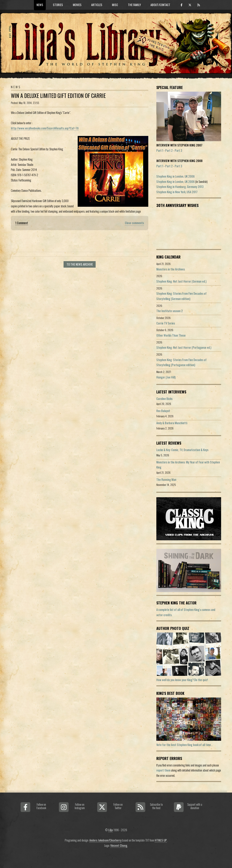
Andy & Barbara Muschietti (172, 423)
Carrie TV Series (166, 323)
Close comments (134, 223)
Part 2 (169, 150)
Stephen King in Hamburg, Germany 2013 (180, 187)
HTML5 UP (161, 840)
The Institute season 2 (170, 311)
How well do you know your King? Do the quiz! (182, 680)
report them (163, 770)
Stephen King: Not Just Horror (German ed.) (181, 281)
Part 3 (178, 150)
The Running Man (166, 480)
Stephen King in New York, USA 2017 (177, 192)
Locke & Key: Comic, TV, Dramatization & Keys (182, 450)
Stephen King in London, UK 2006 (176, 176)
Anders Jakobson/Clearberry (105, 840)
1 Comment (22, 223)
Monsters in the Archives (171, 269)
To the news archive (80, 264)
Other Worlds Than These (171, 335)
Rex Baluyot (163, 411)
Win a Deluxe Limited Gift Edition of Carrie (58, 96)
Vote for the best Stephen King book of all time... (184, 745)
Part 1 (160, 150)
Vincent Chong (119, 845)
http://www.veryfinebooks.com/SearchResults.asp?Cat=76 (45, 128)
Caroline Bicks (164, 399)
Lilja (111, 830)
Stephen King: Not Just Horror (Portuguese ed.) (184, 347)
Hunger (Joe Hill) (166, 377)
